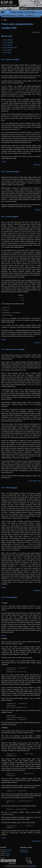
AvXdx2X (7, 855)
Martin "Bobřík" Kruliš (35, 481)
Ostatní (21, 15)
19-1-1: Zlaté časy (8, 40)
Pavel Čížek (37, 165)
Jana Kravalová (36, 841)
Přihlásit (30, 9)
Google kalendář (24, 852)
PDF (39, 32)
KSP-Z (14, 12)
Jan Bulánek (37, 590)
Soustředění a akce (8, 15)
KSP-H (7, 2)
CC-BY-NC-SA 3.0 (32, 867)
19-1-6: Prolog (7, 52)
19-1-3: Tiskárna (8, 45)
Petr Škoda (38, 210)
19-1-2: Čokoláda (8, 42)
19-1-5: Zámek (7, 50)
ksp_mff (8, 854)
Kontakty (30, 15)
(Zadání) (17, 59)
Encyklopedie (30, 12)
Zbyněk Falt (37, 343)
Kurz (21, 12)
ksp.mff (8, 852)
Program (4, 161)
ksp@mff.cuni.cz (8, 850)
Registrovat (37, 9)
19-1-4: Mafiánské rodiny (10, 47)
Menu (5, 20)
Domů (2, 12)
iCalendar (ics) (24, 850)
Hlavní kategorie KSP (9, 5)
